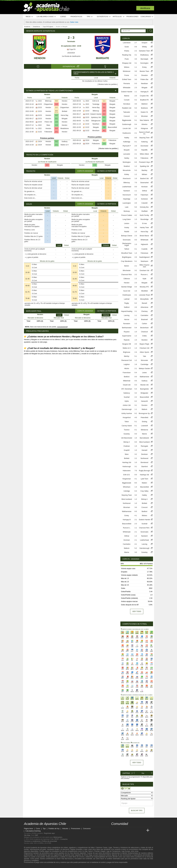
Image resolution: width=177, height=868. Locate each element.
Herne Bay (65, 115)
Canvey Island (127, 426)
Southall (127, 397)
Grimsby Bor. (144, 207)
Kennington (144, 63)
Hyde (144, 279)
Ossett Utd (127, 385)
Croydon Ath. (144, 96)
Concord (127, 116)
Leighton (127, 364)
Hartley (127, 158)
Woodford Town (127, 253)
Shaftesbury (144, 55)
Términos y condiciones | (33, 841)
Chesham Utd (144, 348)
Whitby (144, 47)
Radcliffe (144, 150)
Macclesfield (144, 487)
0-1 (104, 117)
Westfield (144, 291)
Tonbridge (96, 104)
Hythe (127, 401)
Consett (127, 100)
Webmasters (58, 837)
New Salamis (144, 120)
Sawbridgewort (144, 257)
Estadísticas (104, 17)
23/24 (40, 142)
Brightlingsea (127, 257)
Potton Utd (48, 122)
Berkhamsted (127, 328)
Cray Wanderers (127, 261)
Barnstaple (144, 59)
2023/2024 (71, 53)
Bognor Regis (144, 344)
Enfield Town (127, 79)
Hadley (127, 138)
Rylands (127, 340)
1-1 (104, 101)
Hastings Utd (144, 475)
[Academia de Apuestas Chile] (113, 830)
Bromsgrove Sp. (144, 413)
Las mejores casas (46, 17)
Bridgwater (144, 393)
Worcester (144, 360)
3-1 (56, 119)
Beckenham (144, 328)
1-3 (104, 144)
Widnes (127, 67)
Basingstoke (144, 389)
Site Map (27, 835)
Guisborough (127, 124)
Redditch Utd (127, 108)
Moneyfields (144, 299)
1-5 (56, 122)
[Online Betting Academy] (128, 830)
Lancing (127, 315)
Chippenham (48, 104)
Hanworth (144, 401)
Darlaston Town (144, 51)
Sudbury (65, 142)
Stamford (144, 467)
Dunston (144, 405)
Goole (127, 47)
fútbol (93, 848)
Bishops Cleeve (127, 236)
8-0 (136, 483)
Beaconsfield (112, 127)
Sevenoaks (127, 240)
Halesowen (127, 471)
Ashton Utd (127, 405)
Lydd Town (144, 479)
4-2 (136, 215)
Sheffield (144, 211)
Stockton (144, 340)
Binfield (64, 111)
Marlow (127, 96)
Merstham (96, 131)
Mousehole (127, 170)
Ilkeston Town (144, 71)
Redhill (127, 232)
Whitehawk (144, 240)
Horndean (127, 104)
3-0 (136, 59)
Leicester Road (144, 295)
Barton (127, 266)
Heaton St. (144, 112)
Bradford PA (144, 100)
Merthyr (127, 356)
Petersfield (144, 418)
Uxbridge (127, 491)
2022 (40, 125)
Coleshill (144, 203)
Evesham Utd (144, 270)
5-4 (136, 328)
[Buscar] (150, 31)
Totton (127, 422)
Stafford (127, 307)
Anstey (127, 228)
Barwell (144, 303)
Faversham (127, 373)
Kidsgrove (144, 128)
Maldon (144, 483)
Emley (144, 67)
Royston (127, 332)
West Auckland (144, 442)
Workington (127, 162)
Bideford (144, 104)
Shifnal (144, 191)
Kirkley (127, 174)
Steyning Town (144, 138)
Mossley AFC (144, 287)
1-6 (136, 364)
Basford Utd (144, 179)
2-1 (56, 132)
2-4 (56, 125)
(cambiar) (126, 778)
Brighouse (127, 352)
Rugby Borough (144, 471)
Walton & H (65, 145)
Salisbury (127, 393)
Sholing (144, 422)
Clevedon (144, 75)
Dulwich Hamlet (96, 114)
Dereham (144, 454)
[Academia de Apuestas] (133, 830)
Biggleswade (127, 120)
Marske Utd (144, 385)
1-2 (104, 121)
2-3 (47, 165)
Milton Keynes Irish (144, 266)
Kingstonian (127, 479)
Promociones (132, 17)
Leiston (127, 223)
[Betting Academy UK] (143, 830)
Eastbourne (127, 133)
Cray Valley (144, 491)
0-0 (56, 101)
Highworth (144, 244)
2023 (40, 101)
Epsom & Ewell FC (144, 133)
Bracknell (144, 320)
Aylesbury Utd (96, 117)
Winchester (127, 270)
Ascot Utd (127, 291)
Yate (144, 356)
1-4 (136, 253)
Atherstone (144, 307)
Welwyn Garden (144, 369)
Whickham (127, 487)
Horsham (144, 187)
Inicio (29, 17)
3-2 (56, 115)
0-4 (56, 128)
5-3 (136, 170)
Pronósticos (76, 17)
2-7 (136, 43)
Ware (48, 125)
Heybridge (127, 199)
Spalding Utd (144, 166)
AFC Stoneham (127, 389)
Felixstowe (144, 253)
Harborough (127, 467)
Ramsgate (144, 446)
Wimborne (144, 430)
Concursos (147, 17)
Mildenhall (127, 381)
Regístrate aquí (49, 833)
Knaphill (127, 450)
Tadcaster (127, 112)
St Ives (144, 223)
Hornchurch (127, 195)
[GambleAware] (31, 866)
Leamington (127, 203)
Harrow (127, 320)
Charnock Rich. (127, 275)
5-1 (136, 120)
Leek (127, 207)
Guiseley (127, 434)
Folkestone (48, 132)
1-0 (56, 104)
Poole (127, 59)
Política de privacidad (49, 841)
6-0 (136, 162)
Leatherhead (127, 187)
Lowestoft (144, 426)
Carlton (144, 324)
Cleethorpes (127, 295)
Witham (144, 174)
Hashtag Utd (127, 462)
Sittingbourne (96, 121)
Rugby (127, 303)
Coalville (144, 249)
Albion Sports (144, 352)
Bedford (127, 377)
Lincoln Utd (127, 128)
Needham (96, 124)
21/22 (40, 132)
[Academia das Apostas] (118, 830)
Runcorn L (144, 275)
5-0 (136, 108)
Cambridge (144, 364)
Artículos (119, 17)
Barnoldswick (144, 438)
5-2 (136, 548)
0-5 (136, 381)
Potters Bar (144, 79)
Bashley (144, 170)
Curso (63, 17)
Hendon (40, 58)
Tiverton (127, 430)
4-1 (104, 131)
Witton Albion (144, 154)
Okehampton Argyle (127, 244)
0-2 (136, 100)
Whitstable (127, 88)
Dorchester (144, 146)
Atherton (144, 124)
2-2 (56, 108)
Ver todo (137, 611)
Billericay (48, 101)
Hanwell (144, 450)
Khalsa (127, 51)
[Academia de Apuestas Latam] (138, 830)
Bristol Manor (144, 236)
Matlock (144, 409)
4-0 (136, 418)
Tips (90, 17)
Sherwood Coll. (127, 360)
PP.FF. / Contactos (61, 839)
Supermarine (127, 336)
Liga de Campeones (113, 851)
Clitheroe (127, 279)
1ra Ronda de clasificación (71, 56)
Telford (127, 249)
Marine (144, 434)
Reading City (127, 55)
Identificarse (145, 8)
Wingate (65, 119)
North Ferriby (144, 215)
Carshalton (144, 315)
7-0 (136, 183)
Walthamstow (144, 377)
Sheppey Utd (127, 63)
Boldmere (144, 108)
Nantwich (127, 191)
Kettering (144, 142)
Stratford (127, 166)
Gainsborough (127, 409)
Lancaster (127, 154)
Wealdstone (64, 128)
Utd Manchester (127, 438)
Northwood (144, 458)
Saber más (74, 22)
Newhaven (144, 261)
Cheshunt (144, 332)
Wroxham (144, 116)
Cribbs (144, 336)
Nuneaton (127, 324)
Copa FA (71, 49)
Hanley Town (144, 228)
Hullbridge (127, 142)
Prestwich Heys (144, 162)
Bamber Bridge (127, 287)
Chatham (127, 446)
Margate (103, 58)
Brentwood (144, 462)
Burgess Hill (127, 344)
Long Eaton (127, 219)
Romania (127, 84)
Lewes (144, 373)
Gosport (144, 43)
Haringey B (144, 92)
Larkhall (127, 299)
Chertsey (144, 311)
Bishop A (127, 442)
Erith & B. (96, 101)
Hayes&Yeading (127, 311)
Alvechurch (127, 179)
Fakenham (144, 195)
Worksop (127, 211)
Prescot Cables (127, 215)
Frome (127, 75)
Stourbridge (144, 219)
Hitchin (127, 369)
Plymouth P (127, 146)
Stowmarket (144, 183)
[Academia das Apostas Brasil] (123, 830)
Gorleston (144, 199)
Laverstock (127, 43)
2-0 (104, 111)
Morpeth (127, 150)
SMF (36, 835)
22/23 (40, 104)
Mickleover (127, 71)
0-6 (136, 47)
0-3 (136, 84)
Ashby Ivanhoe (127, 413)
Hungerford (127, 418)
